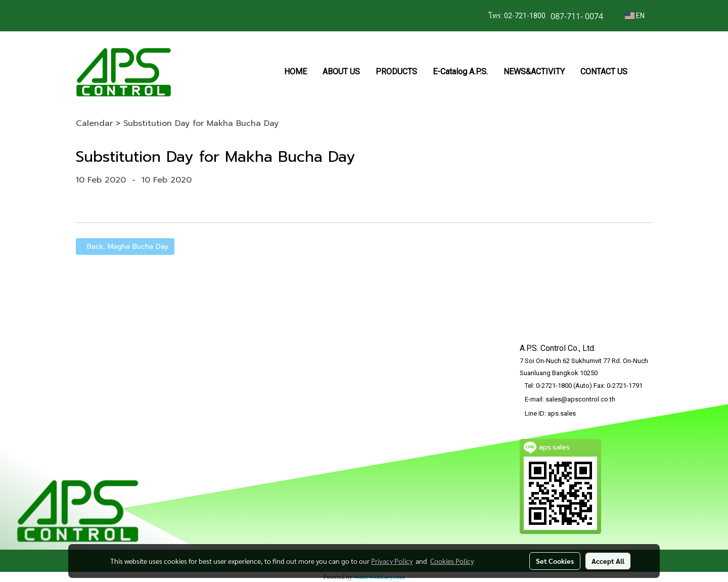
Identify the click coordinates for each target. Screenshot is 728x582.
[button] (644, 72)
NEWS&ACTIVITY (534, 72)
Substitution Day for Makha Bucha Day (201, 123)
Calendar (94, 123)
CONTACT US (604, 72)
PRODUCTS (396, 72)
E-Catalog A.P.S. (460, 72)
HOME (295, 72)
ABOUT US (341, 72)
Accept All (608, 561)
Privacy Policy (392, 561)
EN (635, 16)
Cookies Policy (452, 561)
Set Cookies (555, 561)
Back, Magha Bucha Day (125, 247)
